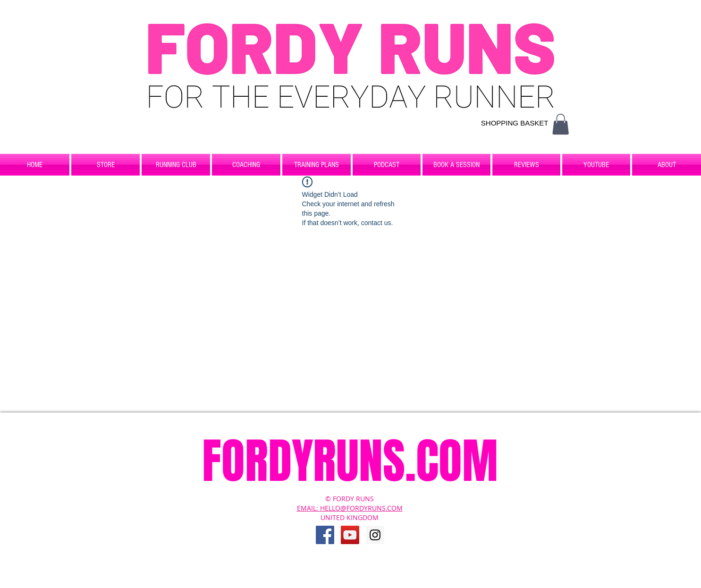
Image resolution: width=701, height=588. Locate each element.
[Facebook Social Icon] (325, 535)
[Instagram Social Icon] (375, 535)
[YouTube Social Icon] (350, 535)
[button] (561, 124)
